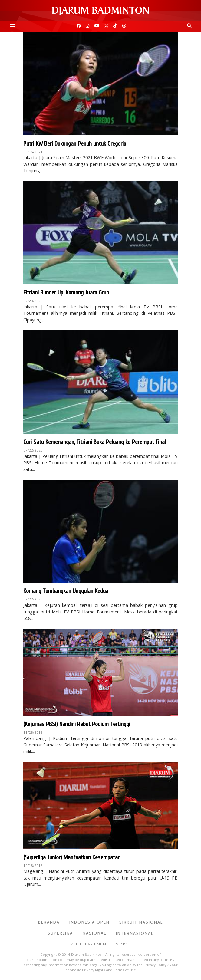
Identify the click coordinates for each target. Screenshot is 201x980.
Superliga (60, 933)
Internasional (135, 933)
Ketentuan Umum (89, 944)
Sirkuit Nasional (141, 922)
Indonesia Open (89, 922)
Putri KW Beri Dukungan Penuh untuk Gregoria (75, 144)
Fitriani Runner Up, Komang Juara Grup (66, 293)
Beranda (49, 922)
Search (123, 944)
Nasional (94, 933)
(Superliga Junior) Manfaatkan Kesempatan (72, 857)
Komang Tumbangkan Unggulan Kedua (66, 591)
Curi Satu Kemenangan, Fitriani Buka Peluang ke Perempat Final (95, 442)
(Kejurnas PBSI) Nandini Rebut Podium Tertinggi (77, 724)
